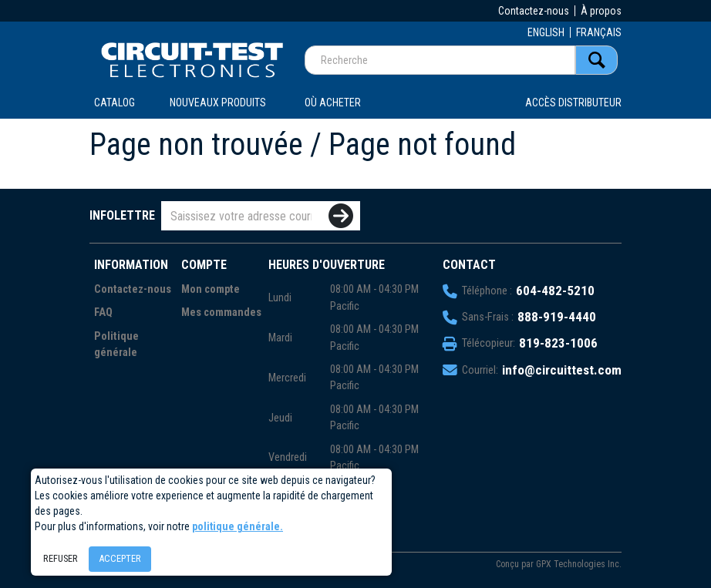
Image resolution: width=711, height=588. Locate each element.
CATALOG (115, 102)
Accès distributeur (573, 102)
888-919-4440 (557, 317)
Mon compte (211, 289)
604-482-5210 (555, 291)
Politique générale (116, 345)
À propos (601, 11)
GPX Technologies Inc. (579, 564)
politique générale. (238, 526)
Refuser (61, 558)
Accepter (120, 558)
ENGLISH (546, 32)
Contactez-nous (534, 11)
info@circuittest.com (562, 370)
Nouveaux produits (218, 102)
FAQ (103, 312)
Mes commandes (221, 312)
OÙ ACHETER (333, 102)
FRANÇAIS (599, 32)
